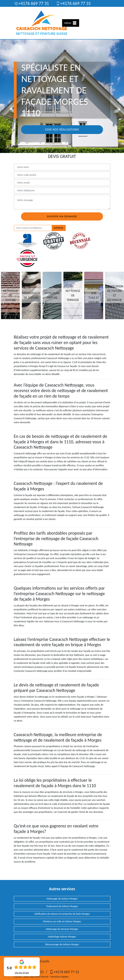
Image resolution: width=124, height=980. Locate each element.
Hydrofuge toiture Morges (62, 937)
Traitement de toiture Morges (62, 906)
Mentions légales (59, 977)
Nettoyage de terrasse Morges (62, 929)
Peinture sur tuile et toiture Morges (62, 921)
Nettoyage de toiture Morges (62, 899)
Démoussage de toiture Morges (62, 944)
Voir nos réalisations (62, 130)
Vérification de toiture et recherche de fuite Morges (62, 914)
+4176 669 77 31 (31, 3)
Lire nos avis (22, 973)
